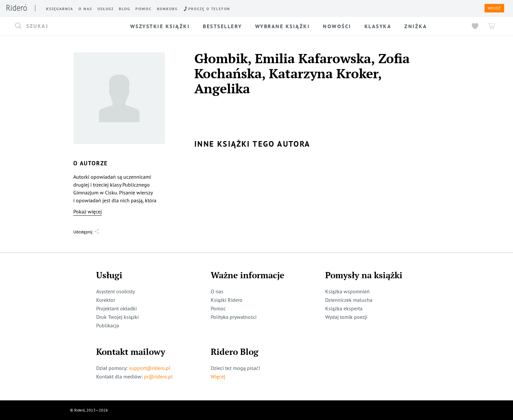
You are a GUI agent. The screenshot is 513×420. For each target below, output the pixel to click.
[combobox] (64, 26)
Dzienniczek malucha (349, 300)
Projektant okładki (116, 308)
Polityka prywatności (234, 317)
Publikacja (108, 325)
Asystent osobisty (115, 291)
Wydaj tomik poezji (346, 317)
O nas (217, 291)
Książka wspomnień (347, 291)
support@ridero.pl (150, 368)
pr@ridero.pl (158, 376)
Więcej (218, 376)
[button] (64, 26)
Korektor (106, 300)
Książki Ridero (227, 300)
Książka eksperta (344, 308)
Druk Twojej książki (117, 317)
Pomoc (218, 308)
